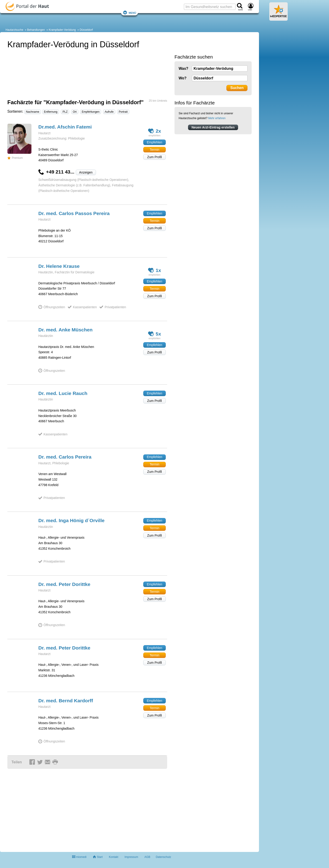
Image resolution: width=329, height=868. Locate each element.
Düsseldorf (86, 30)
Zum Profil (155, 157)
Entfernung (51, 112)
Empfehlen (155, 142)
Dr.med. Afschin (65, 127)
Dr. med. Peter (64, 584)
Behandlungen (36, 30)
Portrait (123, 112)
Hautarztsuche (14, 30)
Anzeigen (86, 172)
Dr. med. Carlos (74, 213)
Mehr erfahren (217, 118)
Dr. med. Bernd (66, 701)
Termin (155, 150)
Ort (75, 112)
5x (155, 334)
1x (155, 270)
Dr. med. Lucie (63, 393)
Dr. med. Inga (71, 520)
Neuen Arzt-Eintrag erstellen (213, 127)
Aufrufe (109, 112)
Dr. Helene (59, 266)
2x (155, 131)
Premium (15, 158)
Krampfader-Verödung (62, 30)
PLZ (65, 112)
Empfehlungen (91, 112)
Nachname (33, 112)
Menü (129, 13)
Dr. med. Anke (65, 330)
